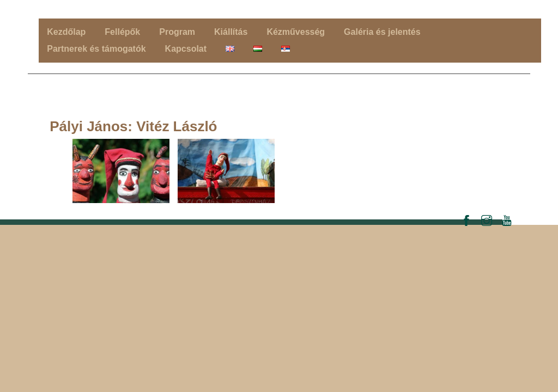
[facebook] (466, 219)
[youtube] (507, 219)
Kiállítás (231, 32)
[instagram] (487, 219)
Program (177, 32)
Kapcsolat (186, 49)
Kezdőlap (66, 32)
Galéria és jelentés (382, 32)
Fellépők (122, 32)
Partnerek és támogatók (96, 49)
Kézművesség (296, 32)
